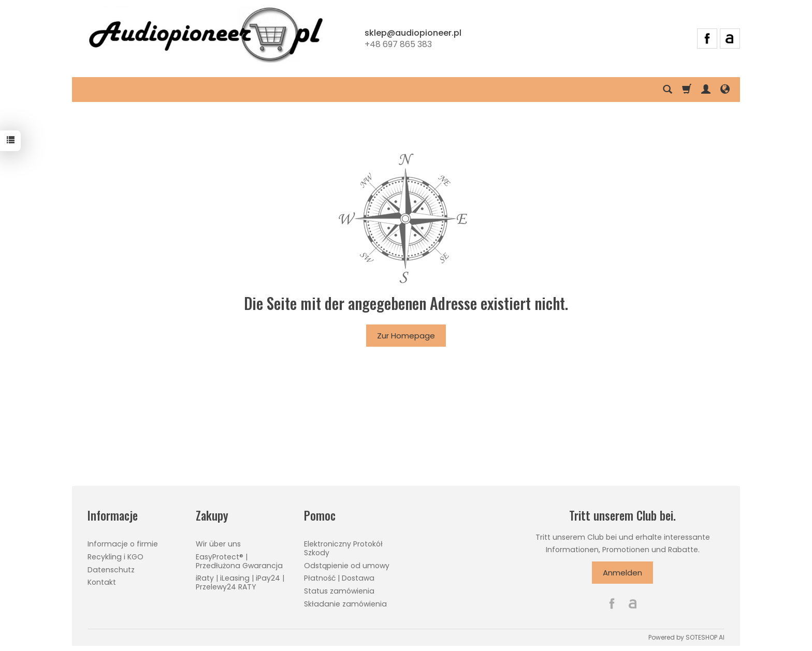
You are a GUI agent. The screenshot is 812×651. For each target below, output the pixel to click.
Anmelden (622, 573)
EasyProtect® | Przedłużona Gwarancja (239, 561)
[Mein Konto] (706, 90)
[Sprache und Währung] (725, 90)
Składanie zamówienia (345, 604)
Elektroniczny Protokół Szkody (343, 548)
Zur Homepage (406, 336)
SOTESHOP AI (705, 637)
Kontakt (102, 582)
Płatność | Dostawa (339, 578)
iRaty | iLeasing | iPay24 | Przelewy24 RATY (240, 582)
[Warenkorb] (687, 90)
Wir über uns (218, 544)
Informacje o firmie (123, 544)
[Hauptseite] (206, 37)
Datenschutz (111, 570)
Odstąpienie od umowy (347, 566)
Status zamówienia (339, 591)
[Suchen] (668, 90)
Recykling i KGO (115, 557)
